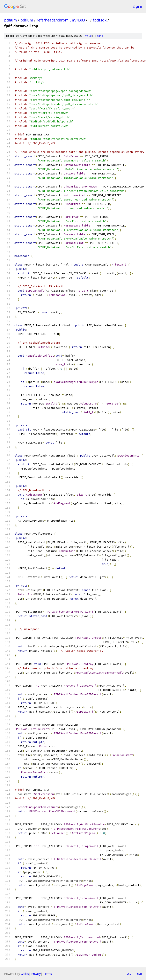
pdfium (10, 20)
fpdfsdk (100, 20)
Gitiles (25, 974)
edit (100, 36)
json (139, 974)
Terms (48, 974)
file (88, 36)
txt (129, 974)
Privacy (36, 974)
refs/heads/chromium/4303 (61, 20)
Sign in (138, 7)
